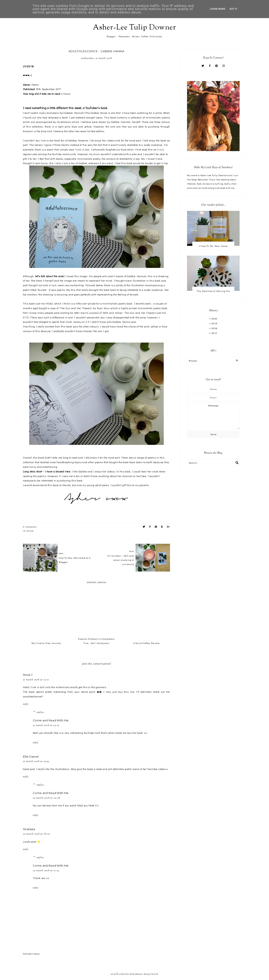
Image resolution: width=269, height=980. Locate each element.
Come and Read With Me (51, 720)
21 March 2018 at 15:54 (36, 761)
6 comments (30, 527)
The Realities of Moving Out (213, 291)
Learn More (218, 9)
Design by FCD (151, 974)
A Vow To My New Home (213, 246)
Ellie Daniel (31, 757)
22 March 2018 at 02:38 (46, 798)
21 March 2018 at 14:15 (46, 725)
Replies (40, 712)
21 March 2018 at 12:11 (36, 680)
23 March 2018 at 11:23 (46, 871)
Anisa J (28, 675)
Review (30, 531)
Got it (233, 9)
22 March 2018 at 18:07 (37, 834)
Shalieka (29, 829)
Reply (26, 704)
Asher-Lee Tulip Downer (134, 28)
